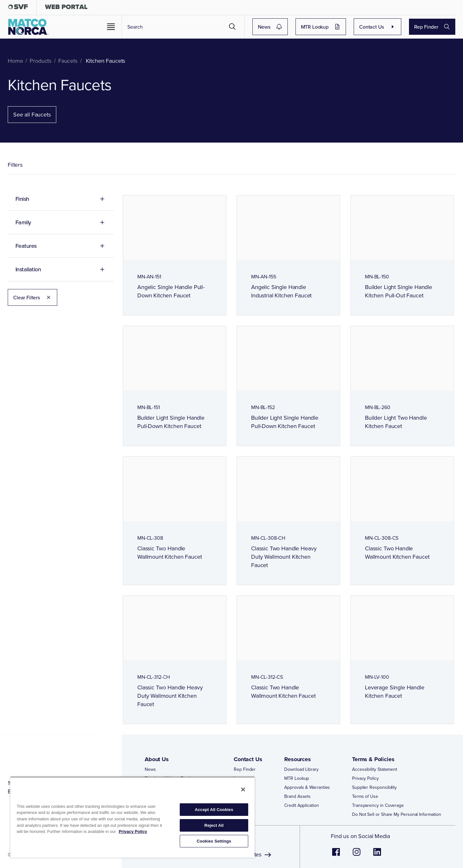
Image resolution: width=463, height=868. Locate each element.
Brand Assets (297, 796)
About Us (157, 759)
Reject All (214, 825)
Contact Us (377, 27)
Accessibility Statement (375, 769)
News (270, 27)
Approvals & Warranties (307, 787)
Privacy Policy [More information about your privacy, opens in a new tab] (133, 831)
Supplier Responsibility (374, 787)
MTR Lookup (321, 27)
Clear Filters (32, 297)
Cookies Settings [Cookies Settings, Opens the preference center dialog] (214, 841)
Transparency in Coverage (378, 805)
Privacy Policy (365, 778)
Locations (243, 778)
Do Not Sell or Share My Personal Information (396, 814)
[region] (132, 817)
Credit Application (302, 805)
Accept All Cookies (214, 810)
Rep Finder (432, 27)
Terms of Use (365, 796)
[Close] (243, 789)
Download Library (301, 769)
